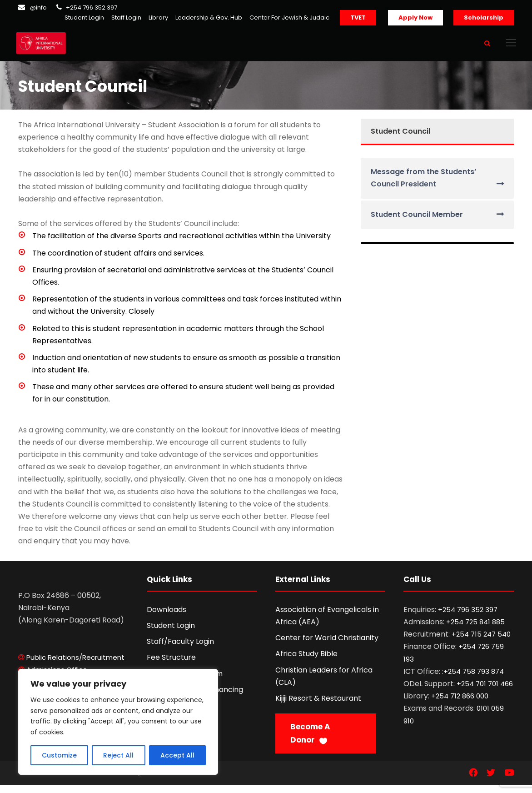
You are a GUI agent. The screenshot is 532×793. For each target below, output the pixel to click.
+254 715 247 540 (481, 642)
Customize (59, 755)
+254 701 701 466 (485, 691)
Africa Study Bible (306, 662)
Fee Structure (171, 665)
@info (38, 8)
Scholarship (484, 18)
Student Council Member (417, 223)
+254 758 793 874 (474, 679)
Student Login (84, 18)
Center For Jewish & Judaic (289, 18)
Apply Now (415, 18)
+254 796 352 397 (92, 8)
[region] (118, 722)
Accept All (177, 755)
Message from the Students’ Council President (423, 186)
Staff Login (126, 18)
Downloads (167, 617)
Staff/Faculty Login (180, 650)
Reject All (118, 755)
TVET (358, 18)
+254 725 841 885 (475, 630)
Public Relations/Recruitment (75, 665)
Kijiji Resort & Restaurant (318, 706)
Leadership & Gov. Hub (209, 18)
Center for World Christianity (327, 646)
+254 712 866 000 (460, 704)
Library (158, 18)
